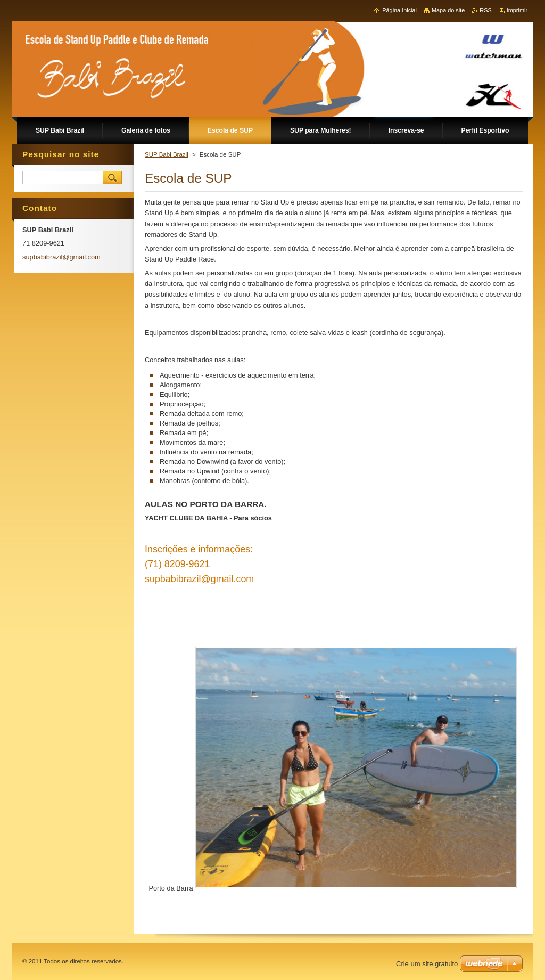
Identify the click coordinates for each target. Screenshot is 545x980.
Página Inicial (399, 10)
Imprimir (517, 10)
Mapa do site (448, 10)
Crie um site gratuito (427, 964)
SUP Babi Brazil (167, 154)
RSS (485, 10)
